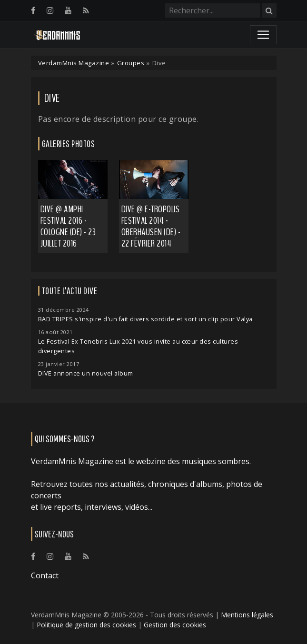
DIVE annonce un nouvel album (86, 373)
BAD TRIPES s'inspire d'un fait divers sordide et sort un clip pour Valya (145, 319)
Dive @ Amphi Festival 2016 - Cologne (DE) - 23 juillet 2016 (68, 226)
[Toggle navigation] (263, 35)
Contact (45, 575)
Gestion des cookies (175, 625)
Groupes (131, 63)
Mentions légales (247, 615)
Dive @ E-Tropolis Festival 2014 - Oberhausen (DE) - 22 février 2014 (151, 226)
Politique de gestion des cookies (86, 625)
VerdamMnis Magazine (74, 63)
